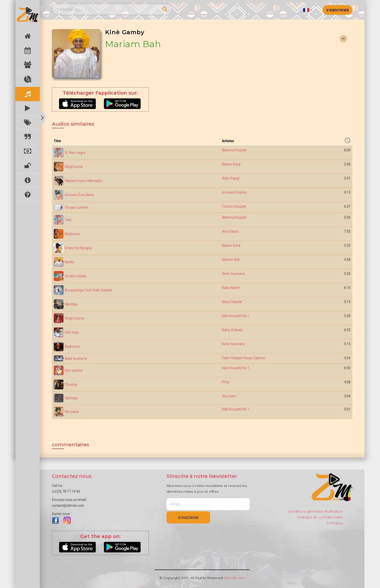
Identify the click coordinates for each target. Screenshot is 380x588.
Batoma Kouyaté (234, 150)
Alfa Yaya (72, 332)
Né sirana (72, 412)
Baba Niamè (231, 288)
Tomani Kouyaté (234, 206)
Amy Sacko (230, 231)
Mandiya (71, 304)
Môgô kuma (74, 167)
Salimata (71, 398)
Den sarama (74, 370)
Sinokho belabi (75, 276)
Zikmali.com (234, 578)
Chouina (71, 384)
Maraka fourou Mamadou (84, 181)
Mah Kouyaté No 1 (235, 316)
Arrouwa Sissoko (234, 192)
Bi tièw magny (75, 153)
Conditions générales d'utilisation (315, 511)
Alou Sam (229, 396)
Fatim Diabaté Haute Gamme (243, 358)
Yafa (68, 220)
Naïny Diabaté (232, 330)
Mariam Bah (133, 44)
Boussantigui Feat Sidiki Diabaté (88, 290)
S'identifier (338, 10)
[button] (308, 10)
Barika (69, 262)
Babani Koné (231, 164)
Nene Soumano (233, 274)
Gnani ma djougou (78, 248)
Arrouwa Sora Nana (79, 195)
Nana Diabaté (232, 302)
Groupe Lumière (76, 207)
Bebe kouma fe (76, 359)
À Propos (335, 523)
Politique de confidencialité (320, 517)
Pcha (226, 382)
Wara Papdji (231, 178)
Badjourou (72, 234)
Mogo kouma (75, 318)
